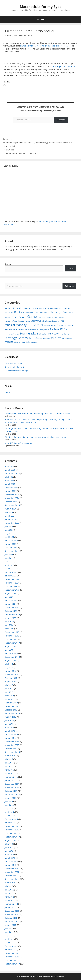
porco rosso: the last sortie (60, 143)
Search (8, 264)
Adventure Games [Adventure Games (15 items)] (41, 308)
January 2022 (11, 576)
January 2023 (11, 544)
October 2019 (11, 639)
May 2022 (9, 562)
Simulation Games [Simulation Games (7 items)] (12, 334)
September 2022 (12, 551)
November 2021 (12, 583)
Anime (9, 139)
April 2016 (9, 727)
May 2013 (9, 851)
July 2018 (9, 664)
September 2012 (12, 879)
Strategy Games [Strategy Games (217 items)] (16, 338)
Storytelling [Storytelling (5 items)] (65, 334)
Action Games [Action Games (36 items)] (24, 308)
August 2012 (10, 883)
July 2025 (9, 477)
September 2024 (12, 505)
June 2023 (9, 530)
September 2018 (12, 657)
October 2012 (11, 876)
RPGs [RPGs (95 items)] (64, 329)
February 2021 (11, 600)
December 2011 (12, 911)
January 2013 (11, 865)
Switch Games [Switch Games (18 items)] (35, 338)
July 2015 (9, 759)
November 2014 (12, 787)
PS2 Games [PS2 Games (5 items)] (69, 325)
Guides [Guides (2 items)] (49, 317)
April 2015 (9, 770)
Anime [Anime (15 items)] (67, 308)
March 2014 (10, 816)
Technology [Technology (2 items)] (46, 339)
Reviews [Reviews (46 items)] (55, 329)
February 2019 (11, 653)
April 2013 (9, 854)
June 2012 (9, 890)
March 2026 (10, 470)
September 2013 (12, 837)
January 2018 (11, 671)
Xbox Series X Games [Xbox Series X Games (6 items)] (30, 342)
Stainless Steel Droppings (16, 371)
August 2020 (10, 618)
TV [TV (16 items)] (60, 338)
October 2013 (11, 833)
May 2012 (9, 893)
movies (31, 143)
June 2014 (9, 805)
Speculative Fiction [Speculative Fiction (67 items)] (48, 334)
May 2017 (9, 692)
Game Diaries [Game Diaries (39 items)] (19, 317)
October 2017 (11, 678)
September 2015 (12, 752)
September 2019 (12, 643)
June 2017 (9, 689)
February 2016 (11, 735)
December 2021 (12, 579)
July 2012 (9, 886)
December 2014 (12, 784)
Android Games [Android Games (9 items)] (57, 308)
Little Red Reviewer (13, 364)
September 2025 (12, 473)
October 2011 (11, 918)
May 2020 (9, 625)
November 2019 (12, 636)
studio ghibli (9, 146)
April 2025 (9, 481)
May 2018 (9, 667)
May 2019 (9, 650)
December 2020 (12, 608)
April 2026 (9, 466)
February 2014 (11, 819)
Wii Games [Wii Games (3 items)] (17, 342)
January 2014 (11, 823)
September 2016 (12, 713)
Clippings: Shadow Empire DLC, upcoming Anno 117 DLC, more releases (37, 414)
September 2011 (12, 921)
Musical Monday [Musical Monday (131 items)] (16, 325)
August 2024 (10, 509)
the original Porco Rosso (64, 66)
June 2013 (9, 847)
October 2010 (11, 960)
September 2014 (12, 794)
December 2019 (12, 632)
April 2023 (9, 537)
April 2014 (9, 812)
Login (7, 393)
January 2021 (11, 604)
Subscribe (61, 120)
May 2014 (9, 809)
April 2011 (9, 939)
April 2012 (9, 897)
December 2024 (12, 495)
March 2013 (10, 858)
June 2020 (9, 622)
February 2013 (11, 862)
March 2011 (10, 943)
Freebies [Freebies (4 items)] (7, 317)
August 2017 (10, 682)
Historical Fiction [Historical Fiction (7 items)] (58, 317)
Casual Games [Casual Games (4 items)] (44, 313)
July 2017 (9, 685)
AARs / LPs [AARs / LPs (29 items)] (10, 308)
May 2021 (9, 597)
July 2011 (9, 928)
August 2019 (10, 646)
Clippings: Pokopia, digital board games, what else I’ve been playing (36, 437)
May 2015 (9, 766)
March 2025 (10, 484)
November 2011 (12, 914)
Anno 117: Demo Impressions (18, 443)
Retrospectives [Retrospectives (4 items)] (44, 330)
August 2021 (10, 593)
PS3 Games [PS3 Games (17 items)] (10, 329)
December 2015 (12, 742)
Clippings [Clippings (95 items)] (56, 312)
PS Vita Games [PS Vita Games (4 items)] (33, 330)
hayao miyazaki (20, 143)
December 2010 (12, 953)
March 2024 (10, 516)
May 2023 (9, 533)
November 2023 (12, 523)
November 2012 (12, 872)
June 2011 (9, 932)
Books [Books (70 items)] (18, 312)
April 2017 (9, 696)
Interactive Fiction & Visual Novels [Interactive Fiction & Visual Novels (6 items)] (17, 321)
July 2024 (9, 512)
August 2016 (10, 717)
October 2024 (11, 502)
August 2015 (10, 756)
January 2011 (11, 950)
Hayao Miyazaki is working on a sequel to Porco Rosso (45, 46)
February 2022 (11, 572)
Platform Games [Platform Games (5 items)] (50, 325)
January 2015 (11, 780)
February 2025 (11, 488)
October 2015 (11, 749)
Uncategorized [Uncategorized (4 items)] (67, 338)
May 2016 (9, 724)
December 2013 (12, 826)
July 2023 (9, 526)
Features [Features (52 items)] (68, 312)
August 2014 (10, 798)
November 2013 (12, 830)
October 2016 (11, 710)
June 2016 (9, 720)
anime (9, 143)
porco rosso (41, 143)
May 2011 (9, 936)
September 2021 (12, 590)
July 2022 (9, 555)
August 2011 (10, 925)
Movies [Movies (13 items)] (61, 321)
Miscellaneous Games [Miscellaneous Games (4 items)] (49, 321)
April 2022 (9, 565)
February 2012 (11, 904)
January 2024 (11, 519)
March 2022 (10, 569)
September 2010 (12, 964)
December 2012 (12, 869)
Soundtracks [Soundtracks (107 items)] (28, 333)
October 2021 (11, 586)
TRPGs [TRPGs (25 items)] (54, 338)
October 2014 (11, 791)
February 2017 (11, 703)
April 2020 (9, 629)
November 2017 (12, 674)
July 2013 (9, 844)
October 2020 (11, 611)
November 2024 (12, 498)
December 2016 (12, 706)
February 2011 (11, 946)
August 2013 (10, 840)
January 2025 (11, 491)
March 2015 (10, 773)
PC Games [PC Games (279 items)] (35, 325)
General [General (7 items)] (42, 317)
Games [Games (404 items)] (33, 317)
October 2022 (11, 547)
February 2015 (11, 777)
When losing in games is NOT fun (21, 153)
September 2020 (12, 615)
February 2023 (11, 540)
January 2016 (11, 738)
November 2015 (12, 745)
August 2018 (10, 660)
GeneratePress (58, 976)
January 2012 (11, 907)
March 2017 (10, 699)
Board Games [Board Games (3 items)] (9, 313)
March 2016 (10, 731)
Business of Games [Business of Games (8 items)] (30, 312)
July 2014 (9, 801)
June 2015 (9, 763)
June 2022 (9, 558)
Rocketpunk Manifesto (15, 367)
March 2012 (10, 900)
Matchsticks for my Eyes (40, 7)
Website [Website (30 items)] (9, 342)
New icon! (11, 150)
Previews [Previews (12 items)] (60, 325)
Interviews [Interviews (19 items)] (36, 321)
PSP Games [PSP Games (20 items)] (22, 329)
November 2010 (12, 957)
